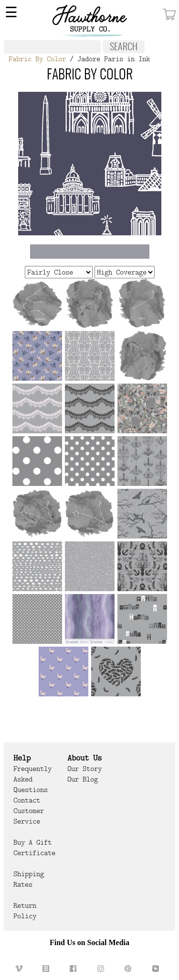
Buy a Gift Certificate (34, 848)
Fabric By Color (37, 59)
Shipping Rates (29, 879)
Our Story (84, 769)
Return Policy (25, 911)
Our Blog (83, 779)
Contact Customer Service (29, 811)
